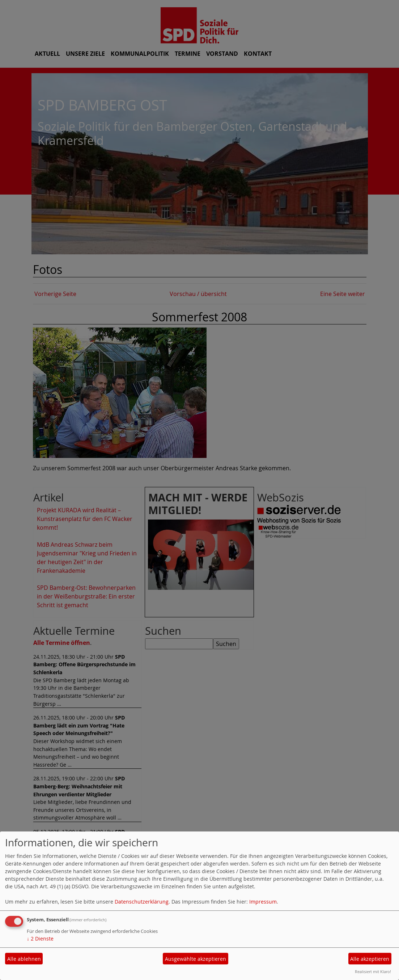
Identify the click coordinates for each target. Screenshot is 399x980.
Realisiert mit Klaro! (373, 971)
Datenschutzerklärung (142, 902)
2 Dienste (40, 939)
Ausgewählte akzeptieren (196, 959)
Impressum (263, 902)
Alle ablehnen (24, 959)
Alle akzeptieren (370, 959)
